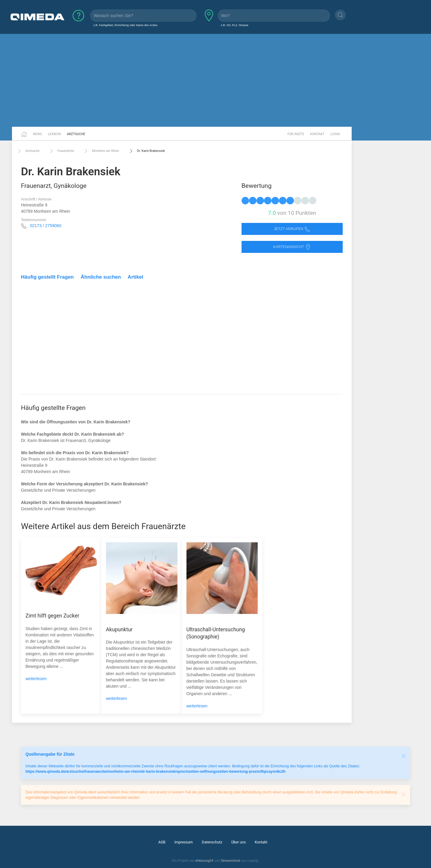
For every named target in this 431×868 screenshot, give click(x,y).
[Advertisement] (215, 80)
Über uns (239, 842)
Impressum (184, 842)
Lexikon (54, 134)
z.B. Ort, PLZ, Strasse (235, 25)
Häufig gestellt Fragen (47, 277)
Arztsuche (76, 134)
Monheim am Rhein (101, 151)
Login (335, 134)
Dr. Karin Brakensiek (147, 151)
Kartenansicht (292, 247)
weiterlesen (36, 679)
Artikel (136, 277)
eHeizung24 (204, 861)
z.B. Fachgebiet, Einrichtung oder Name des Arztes (125, 25)
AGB (162, 842)
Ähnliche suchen (101, 277)
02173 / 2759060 (46, 226)
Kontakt (317, 134)
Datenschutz (212, 842)
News (37, 134)
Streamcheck (230, 861)
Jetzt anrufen (292, 229)
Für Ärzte (296, 134)
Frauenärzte (61, 151)
